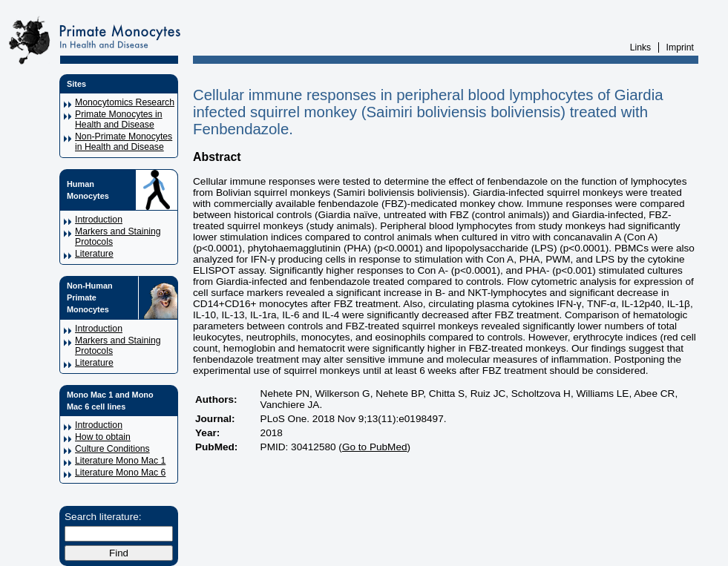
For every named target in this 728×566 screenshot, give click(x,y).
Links (641, 47)
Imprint (680, 47)
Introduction (99, 220)
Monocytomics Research (125, 102)
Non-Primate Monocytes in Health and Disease (124, 142)
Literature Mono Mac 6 (120, 473)
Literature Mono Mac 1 (120, 461)
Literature (94, 254)
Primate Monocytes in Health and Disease (119, 119)
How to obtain (103, 437)
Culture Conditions (112, 449)
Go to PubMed (375, 447)
